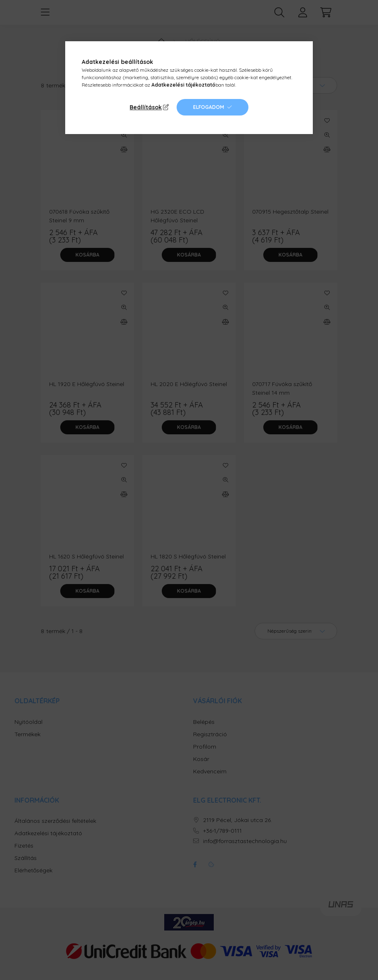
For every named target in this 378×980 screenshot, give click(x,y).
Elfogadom (209, 107)
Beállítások (146, 107)
